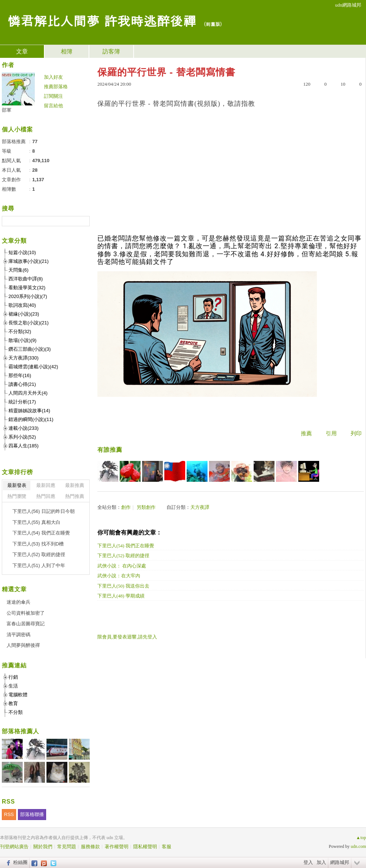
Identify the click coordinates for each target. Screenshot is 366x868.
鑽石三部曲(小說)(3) (30, 349)
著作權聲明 (117, 847)
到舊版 (213, 24)
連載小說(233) (23, 428)
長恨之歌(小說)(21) (29, 323)
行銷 (13, 677)
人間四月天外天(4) (28, 393)
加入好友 (53, 77)
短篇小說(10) (22, 252)
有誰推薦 (110, 450)
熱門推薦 (75, 496)
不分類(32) (20, 331)
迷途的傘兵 (18, 602)
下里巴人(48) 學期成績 (121, 596)
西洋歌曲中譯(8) (26, 279)
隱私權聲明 (145, 847)
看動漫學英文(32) (27, 288)
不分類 (16, 712)
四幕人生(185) (23, 446)
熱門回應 (46, 496)
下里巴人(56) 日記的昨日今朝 (44, 511)
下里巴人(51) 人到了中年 (39, 565)
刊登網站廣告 (14, 847)
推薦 (306, 433)
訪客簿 (111, 51)
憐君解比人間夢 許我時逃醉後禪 (102, 20)
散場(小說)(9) (23, 340)
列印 (356, 433)
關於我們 (43, 847)
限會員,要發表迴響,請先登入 (127, 637)
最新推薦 (75, 485)
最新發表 (17, 485)
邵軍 (7, 110)
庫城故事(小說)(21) (29, 261)
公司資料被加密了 (26, 613)
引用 (331, 433)
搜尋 (83, 221)
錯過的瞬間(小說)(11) (31, 419)
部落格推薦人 (20, 731)
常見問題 (67, 847)
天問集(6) (18, 270)
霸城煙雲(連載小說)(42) (33, 367)
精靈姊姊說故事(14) (29, 411)
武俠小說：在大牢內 (119, 576)
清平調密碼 (18, 635)
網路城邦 (340, 862)
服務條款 (90, 847)
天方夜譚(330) (23, 358)
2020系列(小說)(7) (28, 296)
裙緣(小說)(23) (24, 314)
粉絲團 (20, 862)
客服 (167, 847)
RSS (9, 814)
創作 (126, 507)
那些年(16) (20, 375)
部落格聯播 (32, 814)
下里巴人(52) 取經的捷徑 (123, 556)
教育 (13, 703)
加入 (321, 862)
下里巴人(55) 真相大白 (36, 522)
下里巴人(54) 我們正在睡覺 (126, 546)
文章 (22, 51)
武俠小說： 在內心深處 (122, 566)
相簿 (67, 51)
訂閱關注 (53, 96)
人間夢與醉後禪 (23, 645)
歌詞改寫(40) (22, 305)
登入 (308, 862)
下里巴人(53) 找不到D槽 (38, 544)
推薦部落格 (56, 87)
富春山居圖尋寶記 (26, 624)
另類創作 (146, 507)
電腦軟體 (18, 695)
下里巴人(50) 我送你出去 (123, 586)
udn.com (358, 846)
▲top (361, 838)
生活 (13, 686)
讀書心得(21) (22, 384)
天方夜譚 (200, 507)
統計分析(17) (22, 402)
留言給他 (53, 106)
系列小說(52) (22, 437)
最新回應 (46, 485)
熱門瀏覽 (17, 496)
